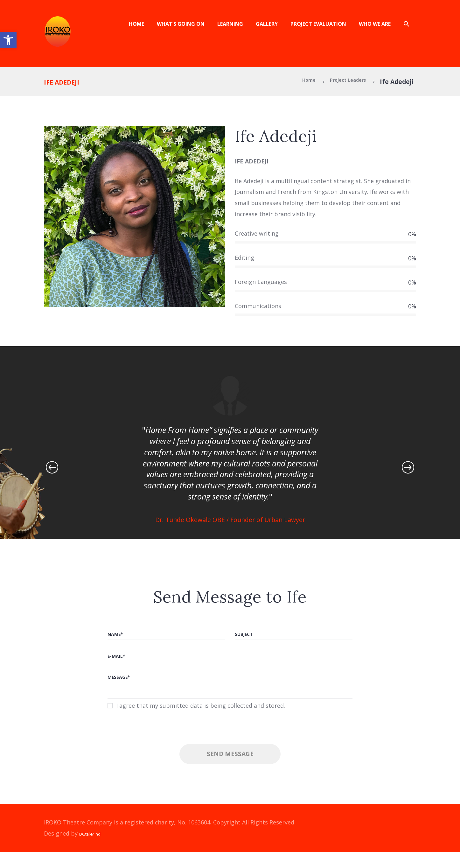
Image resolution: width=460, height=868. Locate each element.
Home (136, 24)
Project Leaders (341, 82)
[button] (8, 40)
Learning (230, 24)
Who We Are (375, 24)
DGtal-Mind (95, 849)
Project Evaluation (318, 24)
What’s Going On (181, 24)
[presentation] (230, 750)
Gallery (267, 24)
